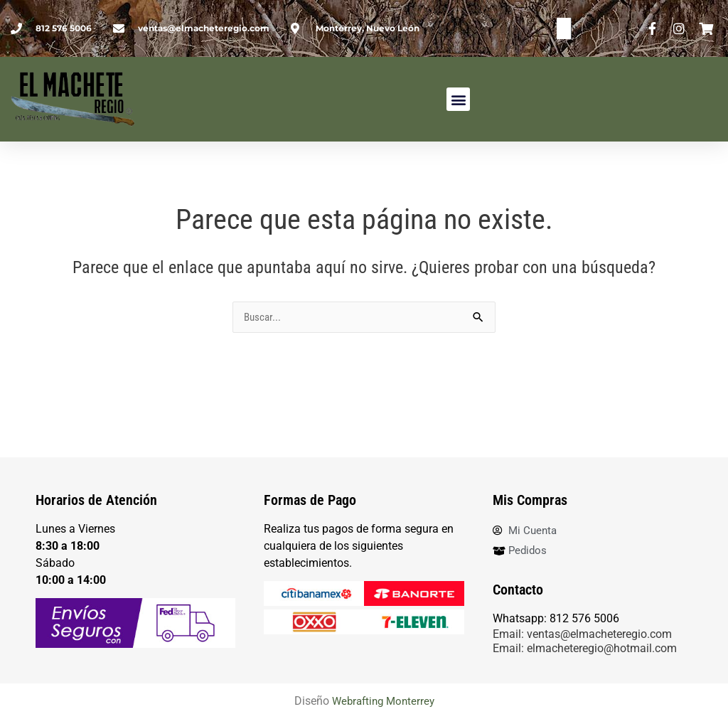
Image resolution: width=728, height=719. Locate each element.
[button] (458, 99)
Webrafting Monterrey (383, 702)
